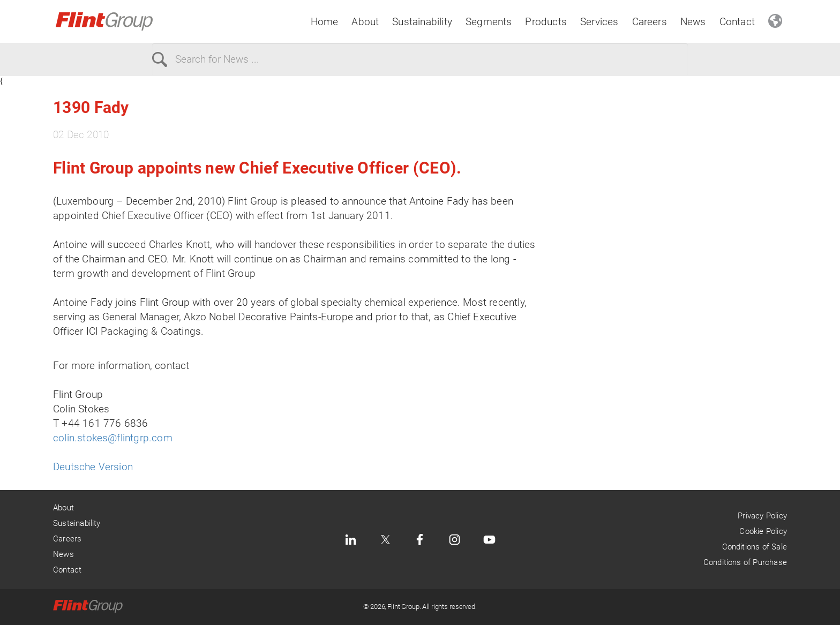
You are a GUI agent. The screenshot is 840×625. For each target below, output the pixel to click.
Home (325, 22)
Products (546, 22)
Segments (489, 22)
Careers (650, 22)
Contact (737, 22)
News (693, 22)
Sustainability (422, 22)
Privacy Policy (762, 516)
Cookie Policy (763, 531)
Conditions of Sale (755, 547)
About (365, 22)
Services (599, 22)
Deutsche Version (93, 467)
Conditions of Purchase (745, 562)
